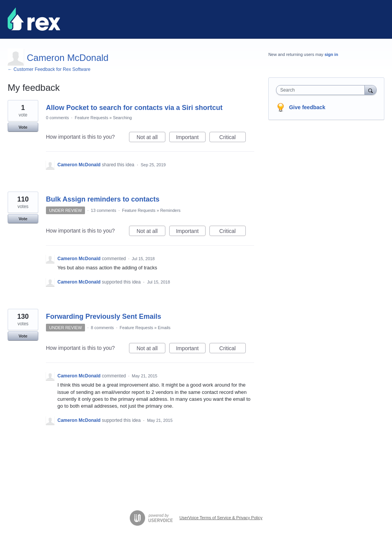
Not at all (151, 138)
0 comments (57, 118)
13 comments (103, 210)
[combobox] (322, 90)
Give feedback (307, 107)
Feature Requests (91, 118)
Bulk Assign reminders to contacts (103, 199)
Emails (164, 328)
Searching (122, 118)
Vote (23, 127)
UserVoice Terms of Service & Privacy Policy (221, 518)
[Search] (371, 90)
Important (191, 138)
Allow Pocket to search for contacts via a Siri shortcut (134, 108)
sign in (331, 54)
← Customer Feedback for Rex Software (49, 69)
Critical (233, 138)
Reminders (170, 210)
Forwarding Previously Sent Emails (104, 316)
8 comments (102, 328)
